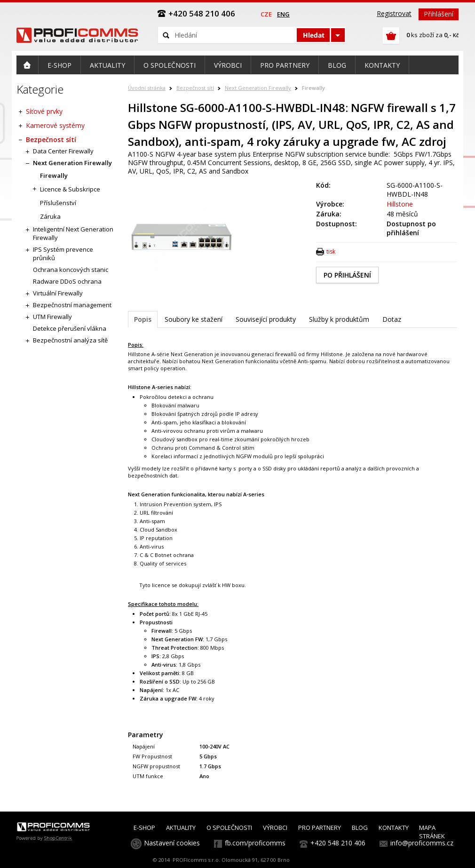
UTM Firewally (52, 317)
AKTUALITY (181, 828)
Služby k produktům (339, 319)
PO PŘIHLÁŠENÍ (347, 275)
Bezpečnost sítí (195, 88)
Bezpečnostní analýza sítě (70, 340)
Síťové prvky (44, 111)
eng (283, 14)
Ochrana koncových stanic (71, 270)
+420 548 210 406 (338, 843)
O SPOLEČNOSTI (229, 828)
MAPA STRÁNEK (432, 832)
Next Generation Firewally (258, 88)
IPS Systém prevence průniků (63, 254)
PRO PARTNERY (320, 828)
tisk (331, 251)
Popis (143, 319)
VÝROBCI (275, 828)
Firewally (313, 88)
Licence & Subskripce (70, 189)
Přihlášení (439, 14)
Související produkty (266, 319)
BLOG (360, 828)
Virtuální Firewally (58, 293)
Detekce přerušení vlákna (70, 328)
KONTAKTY (394, 828)
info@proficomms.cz (422, 843)
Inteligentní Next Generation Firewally (73, 233)
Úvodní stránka (147, 88)
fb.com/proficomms (255, 843)
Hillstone (400, 204)
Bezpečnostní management (72, 305)
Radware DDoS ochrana (67, 281)
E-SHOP (144, 828)
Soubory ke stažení (194, 319)
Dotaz (392, 319)
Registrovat (394, 13)
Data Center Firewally (63, 151)
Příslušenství (58, 203)
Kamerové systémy (55, 125)
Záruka (50, 216)
